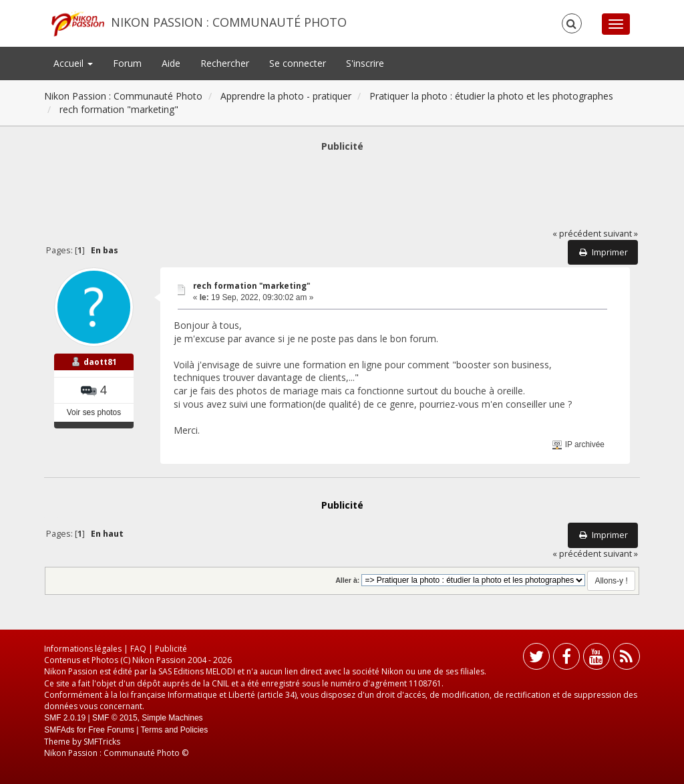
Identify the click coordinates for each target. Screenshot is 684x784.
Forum (127, 63)
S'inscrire (365, 63)
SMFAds (59, 730)
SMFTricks (102, 742)
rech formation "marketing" (251, 286)
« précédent (577, 234)
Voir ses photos (94, 412)
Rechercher (225, 63)
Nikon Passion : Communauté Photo (229, 22)
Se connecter (298, 63)
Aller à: (347, 580)
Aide (171, 63)
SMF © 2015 (115, 718)
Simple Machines (172, 718)
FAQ (138, 649)
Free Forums (111, 730)
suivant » (621, 234)
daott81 (100, 362)
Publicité (171, 649)
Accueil (73, 63)
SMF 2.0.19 (65, 718)
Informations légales (83, 649)
